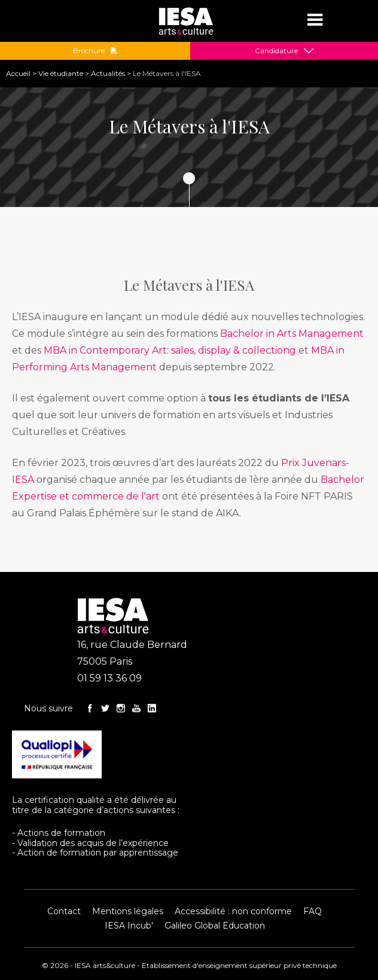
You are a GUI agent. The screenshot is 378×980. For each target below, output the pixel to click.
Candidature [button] (276, 51)
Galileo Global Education (215, 926)
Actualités (108, 73)
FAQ (313, 911)
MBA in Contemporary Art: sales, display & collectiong (170, 350)
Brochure (95, 51)
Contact (64, 911)
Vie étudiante (61, 73)
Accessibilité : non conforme (233, 911)
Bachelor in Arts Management (292, 334)
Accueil (18, 73)
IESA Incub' (129, 926)
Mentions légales (128, 911)
